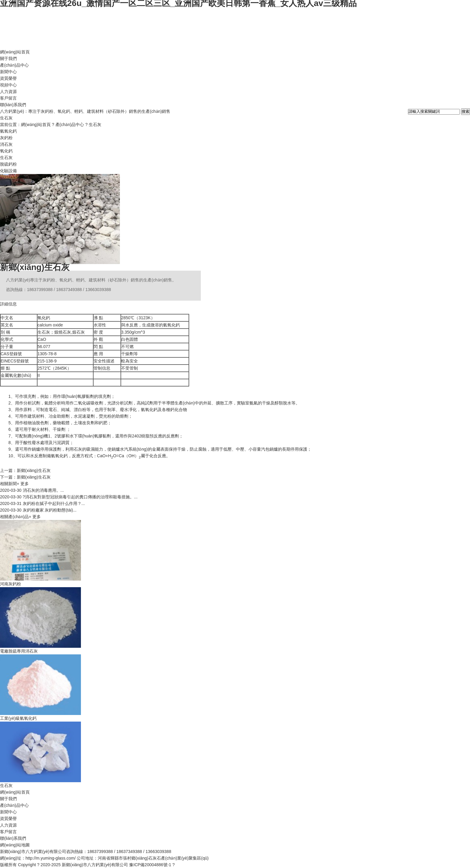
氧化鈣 (6, 151)
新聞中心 (8, 72)
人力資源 (8, 92)
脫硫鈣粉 (8, 164)
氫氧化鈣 (8, 131)
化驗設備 (8, 171)
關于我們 (8, 59)
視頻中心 (8, 85)
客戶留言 (8, 98)
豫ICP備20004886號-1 (150, 865)
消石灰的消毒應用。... (32, 490)
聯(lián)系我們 (13, 105)
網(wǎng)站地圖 (15, 845)
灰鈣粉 (6, 138)
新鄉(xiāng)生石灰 (35, 267)
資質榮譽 (8, 78)
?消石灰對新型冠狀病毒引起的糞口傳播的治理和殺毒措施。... (69, 497)
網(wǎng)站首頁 (15, 52)
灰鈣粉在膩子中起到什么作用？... (42, 503)
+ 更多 (23, 484)
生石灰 (95, 125)
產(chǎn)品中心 (14, 65)
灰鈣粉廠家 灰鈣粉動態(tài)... (38, 510)
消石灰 (6, 144)
